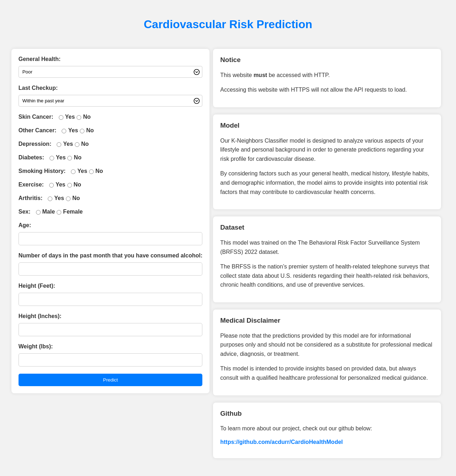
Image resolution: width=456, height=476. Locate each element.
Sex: (25, 212)
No (87, 117)
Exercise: (31, 185)
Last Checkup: (38, 88)
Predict (110, 380)
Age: (25, 225)
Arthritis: (31, 198)
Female (73, 212)
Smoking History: (42, 171)
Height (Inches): (40, 316)
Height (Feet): (37, 286)
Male (49, 212)
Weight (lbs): (36, 346)
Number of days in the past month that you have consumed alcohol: (111, 255)
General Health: (40, 59)
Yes (70, 117)
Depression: (35, 144)
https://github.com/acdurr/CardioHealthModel (281, 442)
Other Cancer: (38, 130)
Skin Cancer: (36, 117)
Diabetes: (31, 157)
